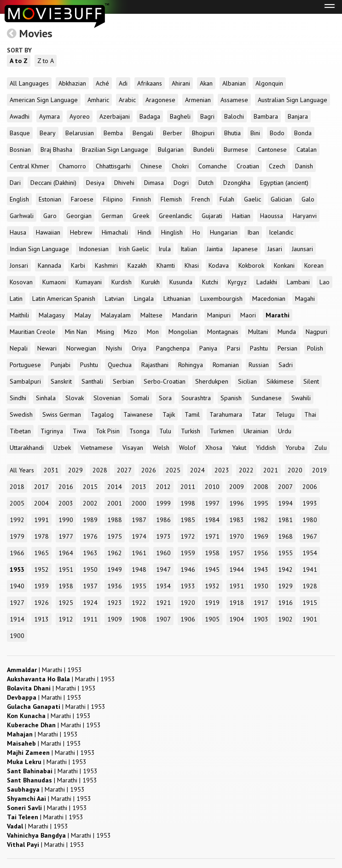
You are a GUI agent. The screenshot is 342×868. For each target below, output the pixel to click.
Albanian (234, 83)
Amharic (98, 100)
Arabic (127, 100)
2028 (100, 470)
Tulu (165, 431)
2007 (285, 487)
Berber (173, 133)
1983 (237, 520)
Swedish (21, 414)
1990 (66, 520)
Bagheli (180, 116)
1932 (212, 586)
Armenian (198, 100)
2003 (66, 503)
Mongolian (183, 332)
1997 (212, 503)
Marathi (278, 315)
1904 (237, 619)
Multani (258, 332)
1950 (90, 569)
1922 (139, 603)
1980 (310, 520)
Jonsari (19, 265)
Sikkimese (280, 381)
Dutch (206, 183)
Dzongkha (237, 183)
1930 (261, 586)
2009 (237, 487)
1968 (285, 536)
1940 (17, 586)
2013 (139, 487)
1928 (310, 586)
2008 (261, 487)
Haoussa (272, 216)
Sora (165, 398)
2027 (124, 470)
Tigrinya (52, 431)
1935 (139, 586)
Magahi (305, 299)
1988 (115, 520)
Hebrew (81, 232)
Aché (102, 83)
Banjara (298, 116)
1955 (285, 553)
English (19, 199)
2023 (222, 470)
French (201, 199)
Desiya (95, 183)
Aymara (49, 116)
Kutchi (210, 282)
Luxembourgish (221, 299)
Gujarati (212, 216)
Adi (123, 83)
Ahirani (181, 83)
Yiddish (266, 448)
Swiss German (62, 414)
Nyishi (114, 348)
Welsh (161, 448)
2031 (51, 470)
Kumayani (89, 282)
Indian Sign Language (39, 249)
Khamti (166, 265)
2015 (90, 487)
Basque (20, 133)
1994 (285, 503)
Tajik (169, 414)
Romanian (226, 365)
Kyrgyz (237, 282)
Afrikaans (150, 83)
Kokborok (251, 265)
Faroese (82, 199)
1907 (163, 619)
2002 (90, 503)
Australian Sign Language (293, 100)
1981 (285, 520)
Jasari (275, 249)
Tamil (192, 414)
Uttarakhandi (27, 448)
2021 (271, 470)
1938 (66, 586)
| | (44, 670)
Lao (325, 282)
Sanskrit (61, 381)
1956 (261, 553)
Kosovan (21, 282)
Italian (189, 249)
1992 (17, 520)
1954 (310, 553)
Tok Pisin (108, 431)
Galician (281, 199)
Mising (105, 332)
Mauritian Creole (32, 332)
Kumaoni (54, 282)
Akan (206, 83)
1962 (115, 553)
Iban (253, 232)
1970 (237, 536)
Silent (311, 381)
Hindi (145, 232)
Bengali (143, 133)
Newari (47, 348)
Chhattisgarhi (113, 166)
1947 (163, 569)
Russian (259, 365)
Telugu (285, 414)
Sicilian (247, 381)
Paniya (208, 348)
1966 (17, 553)
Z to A (46, 61)
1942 (285, 569)
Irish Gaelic (133, 249)
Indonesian (94, 249)
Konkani (284, 265)
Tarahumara (226, 414)
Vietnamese (97, 448)
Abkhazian (72, 83)
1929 (285, 586)
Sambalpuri (25, 381)
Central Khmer (29, 166)
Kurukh (151, 282)
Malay (83, 315)
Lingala (144, 299)
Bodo (277, 133)
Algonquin (269, 83)
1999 (163, 503)
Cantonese (272, 149)
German (112, 216)
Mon (153, 332)
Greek (141, 216)
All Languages (29, 83)
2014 (115, 487)
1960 (163, 553)
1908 (139, 619)
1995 (261, 503)
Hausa (18, 232)
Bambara (266, 116)
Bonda (303, 133)
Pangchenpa (173, 348)
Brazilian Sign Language (115, 149)
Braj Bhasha (56, 149)
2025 (173, 470)
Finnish (142, 199)
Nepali (19, 348)
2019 (319, 470)
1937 (90, 586)
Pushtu (89, 365)
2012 (163, 487)
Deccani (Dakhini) (53, 183)
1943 (261, 569)
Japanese (245, 249)
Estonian (50, 199)
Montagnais (223, 332)
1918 (237, 603)
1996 (237, 503)
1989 (90, 520)
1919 (212, 603)
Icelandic (281, 232)
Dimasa (154, 183)
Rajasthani (155, 365)
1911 (90, 619)
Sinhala (46, 398)
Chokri (180, 166)
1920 (188, 603)
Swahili (301, 398)
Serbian (123, 381)
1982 (261, 520)
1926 (41, 603)
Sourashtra (196, 398)
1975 (115, 536)
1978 (41, 536)
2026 (149, 470)
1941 (310, 569)
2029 (75, 470)
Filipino (113, 199)
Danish (304, 166)
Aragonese (160, 100)
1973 (163, 536)
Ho (196, 232)
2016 (66, 487)
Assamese (234, 100)
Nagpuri (316, 332)
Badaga (150, 116)
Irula (165, 249)
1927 (17, 603)
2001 (115, 503)
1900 (17, 636)
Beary (48, 133)
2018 (17, 487)
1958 (212, 553)
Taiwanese (138, 414)
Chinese (151, 166)
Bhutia (232, 133)
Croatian (248, 166)
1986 (163, 520)
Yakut (239, 448)
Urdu (285, 431)
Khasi (192, 265)
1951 (66, 569)
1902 (285, 619)
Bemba (113, 133)
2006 (310, 487)
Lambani (298, 282)
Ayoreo (80, 116)
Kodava (219, 265)
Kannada (49, 265)
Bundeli (204, 149)
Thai (310, 414)
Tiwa (79, 431)
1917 (261, 603)
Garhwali (22, 216)
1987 (139, 520)
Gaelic (252, 199)
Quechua (120, 365)
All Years (22, 470)
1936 (115, 586)
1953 (17, 569)
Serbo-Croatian (165, 381)
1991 (41, 520)
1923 (115, 603)
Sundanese (267, 398)
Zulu (321, 448)
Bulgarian (171, 149)
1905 (212, 619)
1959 (188, 553)
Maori (248, 315)
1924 (90, 603)
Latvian (115, 299)
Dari (15, 183)
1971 (212, 536)
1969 (261, 536)
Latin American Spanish (64, 299)
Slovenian (107, 398)
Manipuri (219, 315)
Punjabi (61, 365)
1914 (17, 619)
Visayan (133, 448)
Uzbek (62, 448)
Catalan (307, 149)
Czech (277, 166)
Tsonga (139, 431)
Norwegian (81, 348)
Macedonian (269, 299)
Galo (308, 199)
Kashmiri (106, 265)
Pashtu (259, 348)
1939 (41, 586)
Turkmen (222, 431)
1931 (237, 586)
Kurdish (122, 282)
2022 (246, 470)
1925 (66, 603)
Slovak (75, 398)
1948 (139, 569)
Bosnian (20, 149)
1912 (66, 619)
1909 (115, 619)
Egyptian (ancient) (284, 183)
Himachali (115, 232)
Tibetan (20, 431)
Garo (50, 216)
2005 (17, 503)
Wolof (187, 448)
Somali (140, 398)
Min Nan (76, 332)
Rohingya (191, 365)
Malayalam (116, 315)
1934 (163, 586)
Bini (255, 133)
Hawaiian (48, 232)
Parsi (234, 348)
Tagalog (102, 414)
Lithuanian (177, 299)
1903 (261, 619)
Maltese (151, 315)
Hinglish (172, 232)
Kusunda (181, 282)
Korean (314, 265)
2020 (295, 470)
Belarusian (80, 133)
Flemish (171, 199)
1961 (139, 553)
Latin (16, 299)
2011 (188, 487)
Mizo (130, 332)
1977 (66, 536)
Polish (315, 348)
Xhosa (214, 448)
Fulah (227, 199)
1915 (310, 603)
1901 (310, 619)
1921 (163, 603)
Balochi (234, 116)
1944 (237, 569)
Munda (287, 332)
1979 (17, 536)
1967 (310, 536)
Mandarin (185, 315)
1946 (188, 569)
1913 (41, 619)
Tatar (259, 414)
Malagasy (52, 315)
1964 (66, 553)
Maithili (19, 315)
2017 (41, 487)
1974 (139, 536)
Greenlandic (175, 216)
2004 (41, 503)
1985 (188, 520)
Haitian (241, 216)
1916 (285, 603)
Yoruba (295, 448)
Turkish (191, 431)
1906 (188, 619)
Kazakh (137, 265)
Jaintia (215, 249)
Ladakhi (267, 282)
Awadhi (20, 116)
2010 (212, 487)
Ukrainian (256, 431)
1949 (115, 569)
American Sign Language (44, 100)
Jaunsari (302, 249)
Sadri (286, 365)
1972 (188, 536)
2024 (197, 470)
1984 (212, 520)
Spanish (231, 398)
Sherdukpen (212, 381)
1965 (41, 553)
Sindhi (18, 398)
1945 (212, 569)
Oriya (139, 348)
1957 (237, 553)
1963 (90, 553)
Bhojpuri (203, 133)
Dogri (181, 183)
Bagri (207, 116)
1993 (310, 503)
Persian (287, 348)
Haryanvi (305, 216)
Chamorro (72, 166)
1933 (188, 586)
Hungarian (224, 232)
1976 (90, 536)
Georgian (79, 216)
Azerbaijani (115, 116)
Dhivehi (124, 183)
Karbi (78, 265)
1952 (41, 569)
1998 (188, 503)
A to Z (19, 61)
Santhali (92, 381)
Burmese (236, 149)
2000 (139, 503)
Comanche (213, 166)
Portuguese (25, 365)
